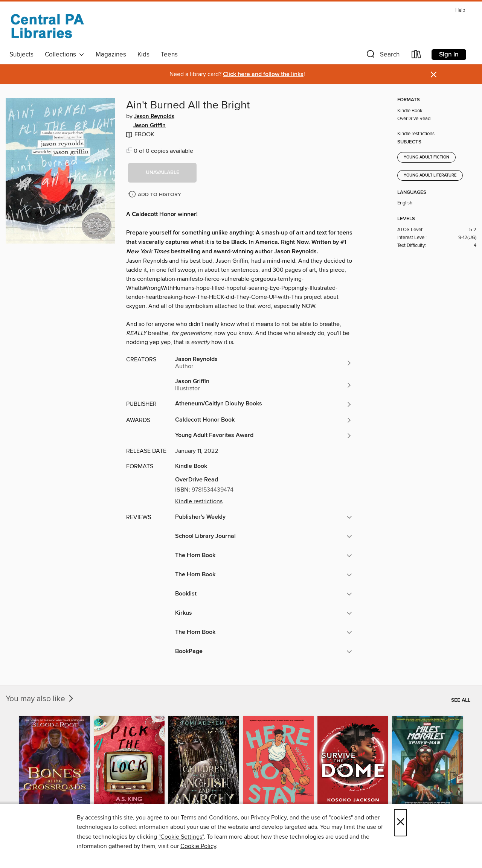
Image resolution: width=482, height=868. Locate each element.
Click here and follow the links (263, 74)
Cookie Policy (198, 846)
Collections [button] (65, 55)
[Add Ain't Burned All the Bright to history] (156, 195)
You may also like (40, 699)
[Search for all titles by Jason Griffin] (264, 385)
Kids (143, 55)
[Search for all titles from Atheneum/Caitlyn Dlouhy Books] (264, 404)
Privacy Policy (269, 818)
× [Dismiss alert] (434, 75)
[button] (382, 56)
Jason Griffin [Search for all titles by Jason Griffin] (149, 126)
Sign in (449, 55)
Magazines (111, 55)
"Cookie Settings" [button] (181, 837)
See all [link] (461, 700)
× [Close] (400, 823)
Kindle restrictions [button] (199, 501)
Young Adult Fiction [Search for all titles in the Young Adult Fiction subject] (426, 157)
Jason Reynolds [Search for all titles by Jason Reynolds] (154, 117)
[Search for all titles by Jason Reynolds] (264, 363)
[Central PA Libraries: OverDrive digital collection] (47, 26)
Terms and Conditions (209, 818)
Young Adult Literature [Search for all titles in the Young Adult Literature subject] (430, 175)
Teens (169, 55)
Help (460, 10)
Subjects (21, 55)
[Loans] (416, 56)
